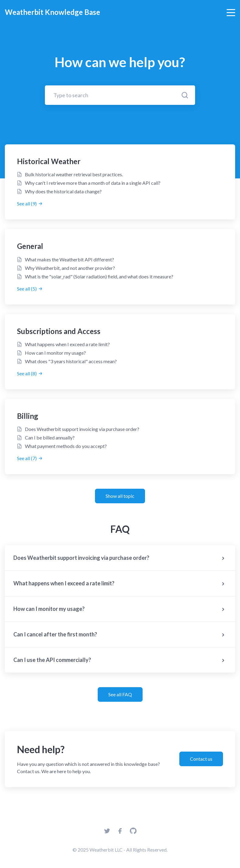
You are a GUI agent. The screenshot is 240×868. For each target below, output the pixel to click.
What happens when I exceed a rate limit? (67, 344)
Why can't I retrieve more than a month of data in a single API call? (93, 183)
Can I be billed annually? (50, 437)
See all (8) (30, 373)
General (30, 246)
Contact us (201, 759)
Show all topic (120, 496)
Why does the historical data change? (63, 191)
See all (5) (30, 289)
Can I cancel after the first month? (120, 635)
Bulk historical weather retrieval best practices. (74, 174)
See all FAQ (120, 694)
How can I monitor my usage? (55, 353)
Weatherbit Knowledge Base (52, 12)
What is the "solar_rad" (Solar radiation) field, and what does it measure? (99, 276)
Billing (28, 416)
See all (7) (30, 458)
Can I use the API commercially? (120, 660)
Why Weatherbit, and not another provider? (70, 268)
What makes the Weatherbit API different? (69, 259)
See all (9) (30, 203)
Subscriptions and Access (59, 331)
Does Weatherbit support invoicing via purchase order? (82, 429)
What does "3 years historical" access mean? (71, 361)
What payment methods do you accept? (66, 446)
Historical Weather (49, 161)
